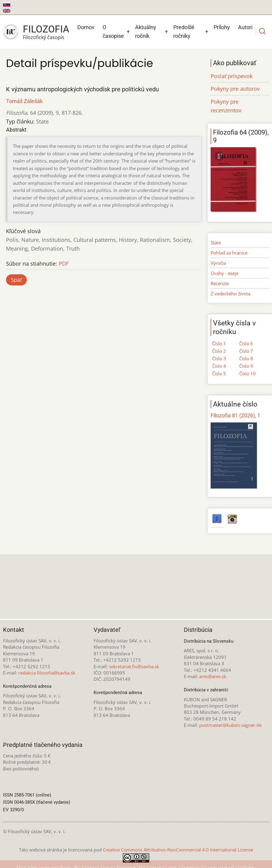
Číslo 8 (246, 358)
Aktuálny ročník (146, 32)
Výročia (218, 263)
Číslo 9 (246, 366)
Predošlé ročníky (184, 32)
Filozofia (46, 29)
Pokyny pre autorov (235, 89)
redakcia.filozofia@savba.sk (47, 673)
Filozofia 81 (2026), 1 (235, 415)
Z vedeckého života (230, 294)
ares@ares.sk (213, 676)
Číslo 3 (219, 358)
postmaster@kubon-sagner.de (230, 725)
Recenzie (220, 283)
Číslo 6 (246, 343)
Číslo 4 (219, 366)
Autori (245, 27)
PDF (64, 263)
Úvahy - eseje (224, 273)
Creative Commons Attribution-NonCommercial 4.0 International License (178, 850)
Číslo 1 (219, 343)
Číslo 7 (246, 351)
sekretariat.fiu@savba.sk (134, 666)
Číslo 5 (219, 373)
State (216, 242)
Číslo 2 (219, 351)
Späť (16, 280)
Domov (86, 27)
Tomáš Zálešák (24, 101)
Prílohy (222, 27)
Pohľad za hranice (229, 253)
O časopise (113, 32)
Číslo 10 (247, 373)
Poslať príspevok (232, 76)
